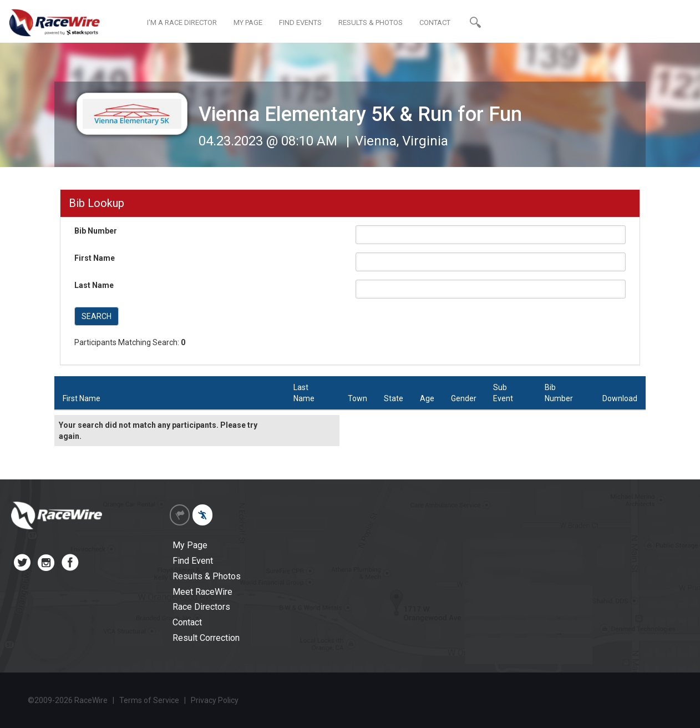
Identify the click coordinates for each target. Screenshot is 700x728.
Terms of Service (149, 700)
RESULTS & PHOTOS (371, 22)
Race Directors (201, 607)
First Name (95, 258)
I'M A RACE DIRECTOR (182, 22)
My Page (190, 545)
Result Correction (206, 638)
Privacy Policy (215, 700)
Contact (187, 622)
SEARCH (97, 316)
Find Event (193, 561)
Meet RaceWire (202, 592)
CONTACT (435, 22)
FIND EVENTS (300, 22)
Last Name (94, 285)
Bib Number (96, 231)
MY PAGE (248, 22)
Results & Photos (207, 576)
